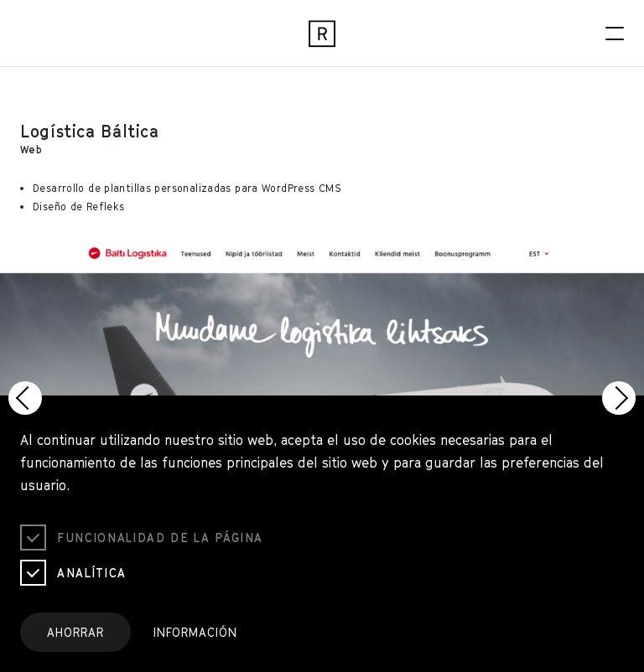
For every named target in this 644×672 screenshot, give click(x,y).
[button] (25, 398)
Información (195, 632)
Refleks (106, 207)
